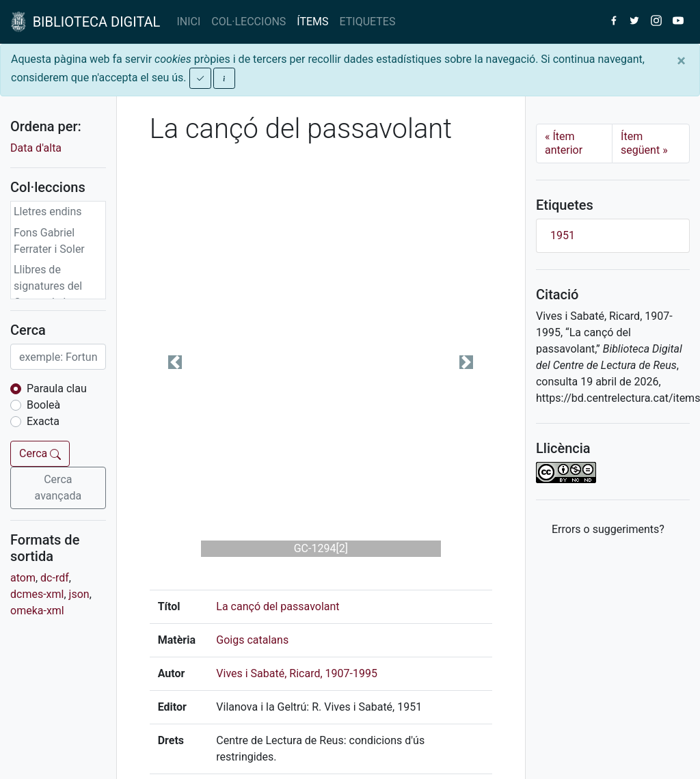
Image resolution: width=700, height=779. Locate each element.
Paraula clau (57, 388)
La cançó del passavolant (278, 606)
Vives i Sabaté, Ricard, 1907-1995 (297, 673)
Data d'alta (36, 148)
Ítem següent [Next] (644, 143)
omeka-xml (37, 611)
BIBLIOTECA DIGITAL (85, 22)
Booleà (43, 405)
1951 (563, 235)
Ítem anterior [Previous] (564, 143)
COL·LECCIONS (248, 22)
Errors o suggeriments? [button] (608, 529)
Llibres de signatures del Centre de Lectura (57, 286)
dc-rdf (55, 578)
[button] (175, 362)
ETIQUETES (368, 22)
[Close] (681, 61)
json (79, 594)
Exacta (43, 421)
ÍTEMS (312, 22)
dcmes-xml (37, 594)
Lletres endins (48, 211)
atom (23, 578)
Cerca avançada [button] (58, 488)
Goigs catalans (252, 640)
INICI (188, 22)
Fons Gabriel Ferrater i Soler (49, 241)
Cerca (40, 453)
